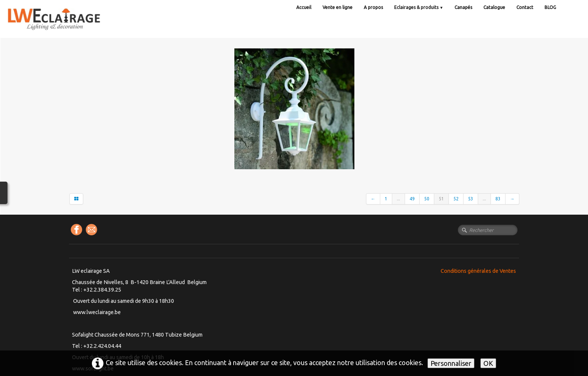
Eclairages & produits (419, 7)
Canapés (463, 7)
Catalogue (494, 7)
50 (427, 199)
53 (471, 199)
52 (456, 199)
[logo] (69, 26)
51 (441, 199)
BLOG (550, 7)
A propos (373, 7)
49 (412, 199)
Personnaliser (451, 363)
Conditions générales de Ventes (478, 271)
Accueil (304, 7)
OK (488, 363)
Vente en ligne (337, 7)
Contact (525, 7)
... (398, 199)
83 (498, 199)
